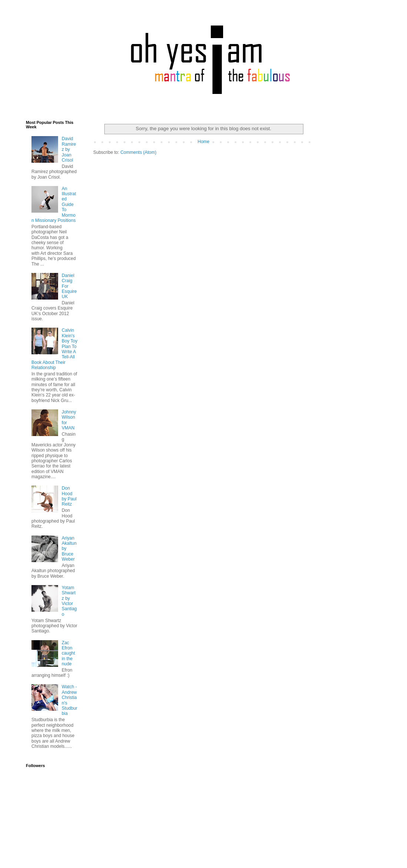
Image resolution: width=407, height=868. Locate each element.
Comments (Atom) (138, 152)
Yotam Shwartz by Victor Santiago (69, 601)
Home (203, 142)
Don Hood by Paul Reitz (69, 496)
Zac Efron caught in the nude (68, 653)
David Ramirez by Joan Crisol (69, 149)
